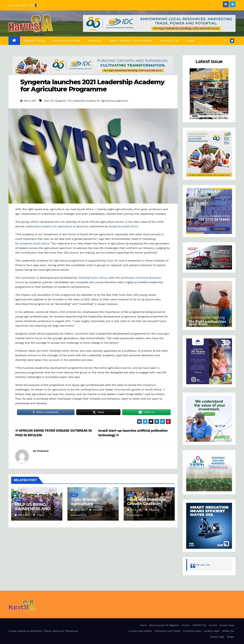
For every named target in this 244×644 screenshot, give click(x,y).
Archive (186, 625)
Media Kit (95, 41)
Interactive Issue (192, 631)
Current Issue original (140, 631)
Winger (230, 637)
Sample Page (217, 637)
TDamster (43, 451)
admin (39, 515)
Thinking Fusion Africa (93, 278)
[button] (226, 41)
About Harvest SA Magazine (131, 41)
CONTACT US (169, 41)
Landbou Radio (212, 631)
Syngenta (60, 101)
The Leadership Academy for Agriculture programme (98, 101)
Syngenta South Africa (123, 226)
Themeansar (71, 631)
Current (213, 625)
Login (190, 41)
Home (143, 625)
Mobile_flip (228, 631)
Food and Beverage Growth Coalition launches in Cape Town (146, 506)
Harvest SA (202, 565)
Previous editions (67, 41)
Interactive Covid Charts (167, 631)
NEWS (18, 500)
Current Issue (35, 41)
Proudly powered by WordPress (26, 631)
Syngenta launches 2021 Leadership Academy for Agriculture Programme (92, 85)
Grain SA (49, 101)
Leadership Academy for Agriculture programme (57, 226)
